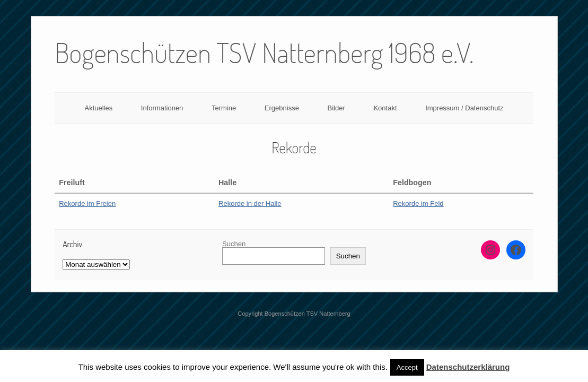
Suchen (234, 244)
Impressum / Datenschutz (464, 108)
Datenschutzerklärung (468, 367)
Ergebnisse (282, 108)
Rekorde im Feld (418, 203)
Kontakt (385, 108)
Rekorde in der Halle (250, 203)
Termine (224, 108)
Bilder (336, 108)
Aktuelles (98, 108)
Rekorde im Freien (87, 203)
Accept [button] (407, 367)
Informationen (162, 108)
